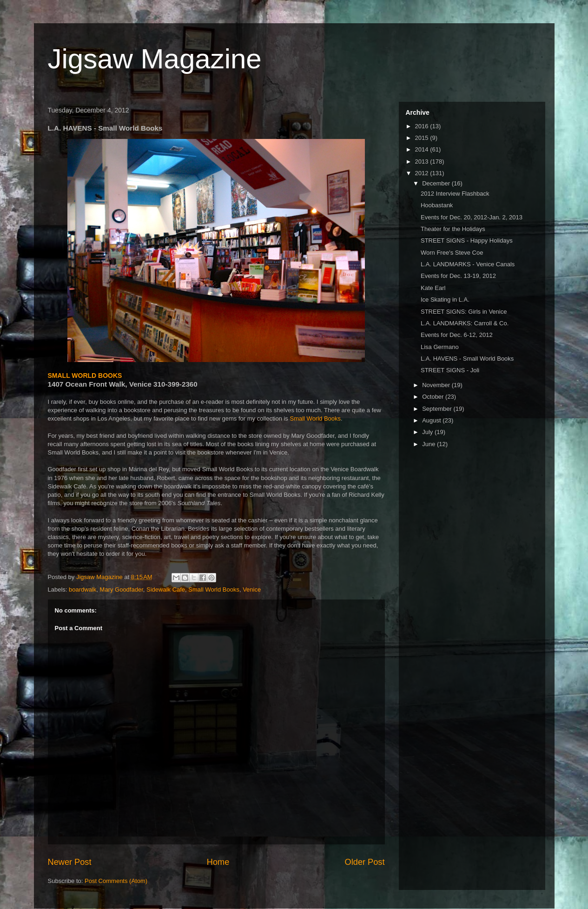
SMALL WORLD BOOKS (85, 375)
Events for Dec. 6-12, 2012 (457, 335)
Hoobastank (437, 205)
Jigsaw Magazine (155, 59)
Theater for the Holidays (453, 229)
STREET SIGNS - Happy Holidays (467, 240)
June (429, 444)
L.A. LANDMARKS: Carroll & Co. (465, 323)
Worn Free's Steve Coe (452, 253)
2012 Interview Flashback (455, 194)
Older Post (365, 862)
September (438, 409)
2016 (423, 126)
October (434, 397)
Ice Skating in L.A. (445, 300)
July (428, 432)
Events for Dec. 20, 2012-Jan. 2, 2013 (472, 217)
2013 (423, 161)
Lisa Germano (440, 347)
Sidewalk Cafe (166, 590)
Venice (252, 590)
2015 (423, 138)
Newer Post (70, 862)
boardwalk (83, 590)
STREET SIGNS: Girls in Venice (464, 312)
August (432, 420)
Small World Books (315, 418)
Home (218, 862)
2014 (423, 149)
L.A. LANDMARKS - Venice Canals (468, 264)
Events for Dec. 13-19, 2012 (458, 276)
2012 (423, 173)
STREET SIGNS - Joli (450, 370)
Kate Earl (433, 288)
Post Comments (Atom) (116, 881)
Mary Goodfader (122, 590)
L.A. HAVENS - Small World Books (467, 359)
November (437, 385)
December (437, 183)
